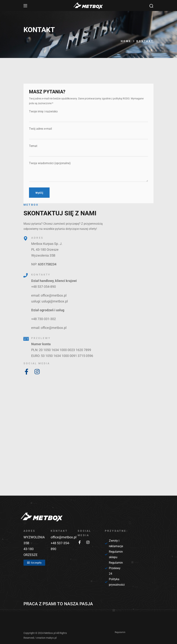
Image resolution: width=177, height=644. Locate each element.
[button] (151, 6)
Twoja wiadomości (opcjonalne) (88, 172)
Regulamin (120, 632)
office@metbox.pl (64, 537)
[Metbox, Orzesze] (88, 442)
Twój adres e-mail (88, 133)
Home (126, 41)
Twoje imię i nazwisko (88, 116)
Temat (88, 150)
